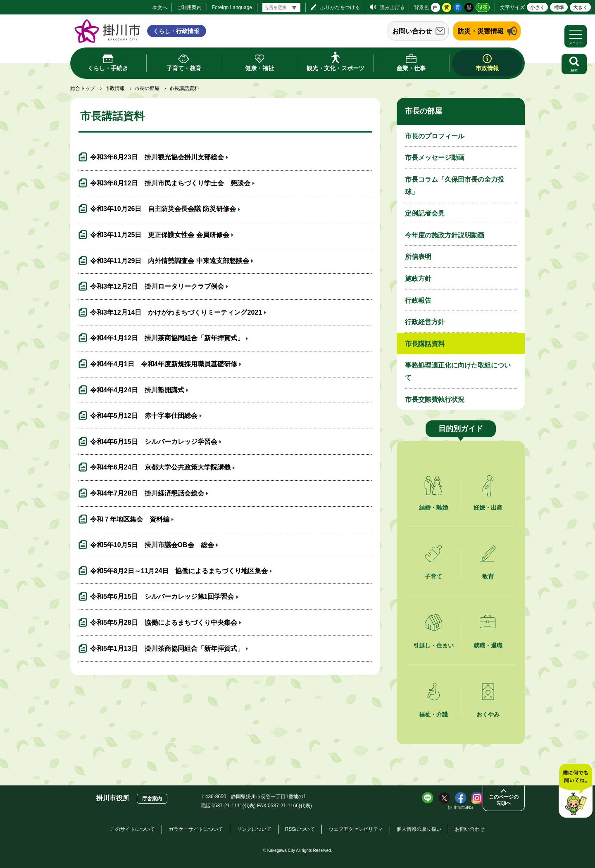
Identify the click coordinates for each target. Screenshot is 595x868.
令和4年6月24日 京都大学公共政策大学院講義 (160, 467)
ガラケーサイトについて (196, 829)
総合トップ (83, 88)
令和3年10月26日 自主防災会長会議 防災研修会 (163, 209)
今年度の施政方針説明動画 (445, 235)
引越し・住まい (433, 645)
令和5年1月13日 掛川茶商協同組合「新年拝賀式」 (167, 649)
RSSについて (300, 829)
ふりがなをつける (340, 7)
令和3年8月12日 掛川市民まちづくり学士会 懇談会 (170, 183)
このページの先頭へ (504, 800)
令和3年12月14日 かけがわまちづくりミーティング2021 (176, 312)
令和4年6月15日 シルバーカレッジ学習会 (154, 442)
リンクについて (254, 829)
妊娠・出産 (488, 508)
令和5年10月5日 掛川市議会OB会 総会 (152, 545)
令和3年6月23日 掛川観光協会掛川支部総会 (157, 157)
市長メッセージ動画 (435, 158)
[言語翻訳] (281, 7)
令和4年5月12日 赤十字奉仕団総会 (144, 416)
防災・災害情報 (481, 31)
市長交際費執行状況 (435, 400)
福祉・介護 (433, 714)
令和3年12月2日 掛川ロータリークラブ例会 (157, 286)
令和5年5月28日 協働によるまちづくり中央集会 (164, 623)
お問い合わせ (412, 31)
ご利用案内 (189, 7)
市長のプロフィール (435, 136)
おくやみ (488, 714)
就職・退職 (488, 645)
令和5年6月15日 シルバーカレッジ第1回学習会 (162, 596)
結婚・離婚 (433, 508)
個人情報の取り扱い (419, 829)
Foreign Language (232, 7)
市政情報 (115, 88)
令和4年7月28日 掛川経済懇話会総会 (147, 493)
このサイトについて (133, 829)
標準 (559, 7)
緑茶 (483, 7)
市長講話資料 (425, 344)
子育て (433, 576)
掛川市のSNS (461, 808)
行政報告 (418, 300)
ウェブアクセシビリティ (356, 829)
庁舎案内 (152, 799)
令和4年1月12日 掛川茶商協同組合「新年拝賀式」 (167, 338)
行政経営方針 (425, 322)
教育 (488, 576)
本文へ (160, 7)
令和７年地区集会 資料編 (130, 519)
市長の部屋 (147, 88)
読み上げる (392, 7)
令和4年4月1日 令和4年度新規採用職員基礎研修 (164, 364)
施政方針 (418, 279)
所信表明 (418, 257)
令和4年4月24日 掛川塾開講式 (137, 390)
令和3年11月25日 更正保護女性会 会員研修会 (160, 235)
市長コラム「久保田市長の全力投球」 (455, 186)
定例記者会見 (425, 213)
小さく (538, 7)
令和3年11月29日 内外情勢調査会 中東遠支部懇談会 (170, 261)
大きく (581, 7)
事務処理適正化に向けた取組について (458, 371)
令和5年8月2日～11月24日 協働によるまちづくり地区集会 (179, 571)
